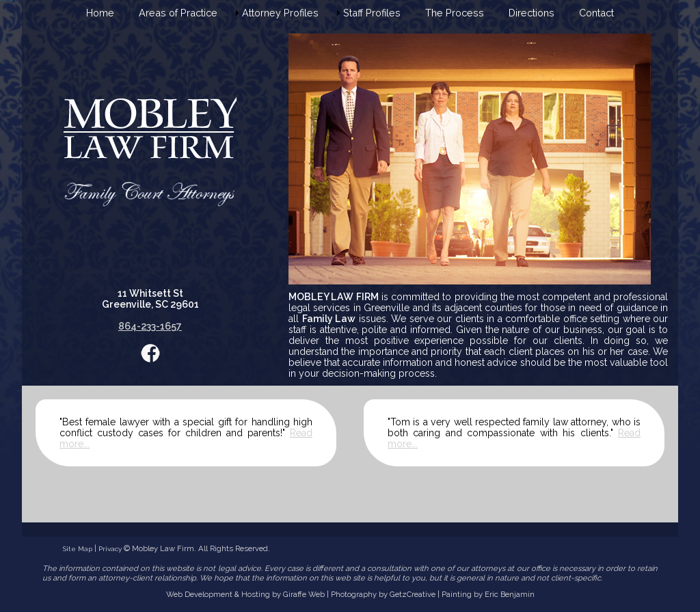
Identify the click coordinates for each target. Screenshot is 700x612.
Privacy (110, 549)
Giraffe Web (304, 594)
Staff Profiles (372, 13)
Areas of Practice (178, 13)
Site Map (78, 549)
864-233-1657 (150, 326)
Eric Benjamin (510, 594)
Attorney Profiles (280, 13)
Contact (596, 13)
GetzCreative (413, 594)
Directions (531, 13)
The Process (455, 13)
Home (100, 13)
